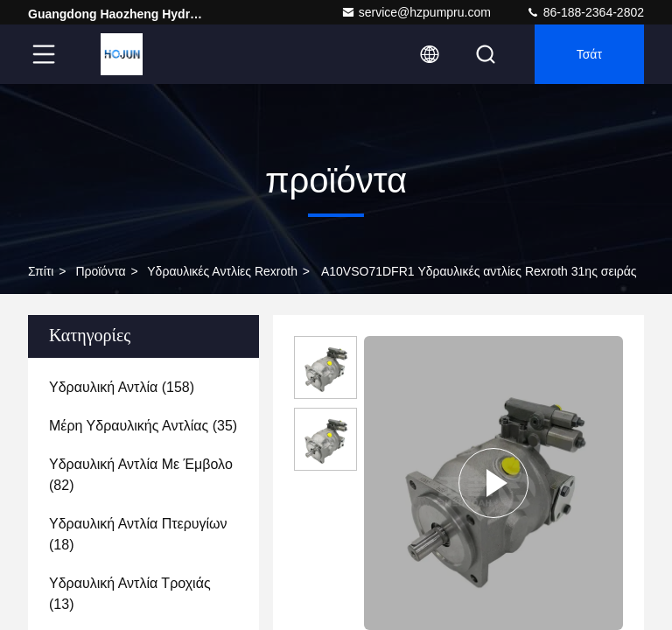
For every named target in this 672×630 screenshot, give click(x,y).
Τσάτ (589, 54)
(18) (138, 534)
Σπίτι (41, 271)
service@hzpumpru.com (416, 12)
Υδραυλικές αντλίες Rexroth (222, 271)
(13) (130, 594)
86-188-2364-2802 (585, 12)
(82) (141, 475)
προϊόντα (100, 271)
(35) (143, 426)
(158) (122, 387)
